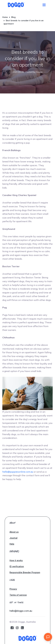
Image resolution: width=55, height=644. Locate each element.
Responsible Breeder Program (25, 572)
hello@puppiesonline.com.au (18, 472)
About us (14, 532)
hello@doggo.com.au (21, 611)
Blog (13, 17)
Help (12, 544)
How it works (16, 560)
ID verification (17, 566)
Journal (13, 538)
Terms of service (18, 595)
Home (5, 17)
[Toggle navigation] (44, 5)
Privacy (13, 589)
